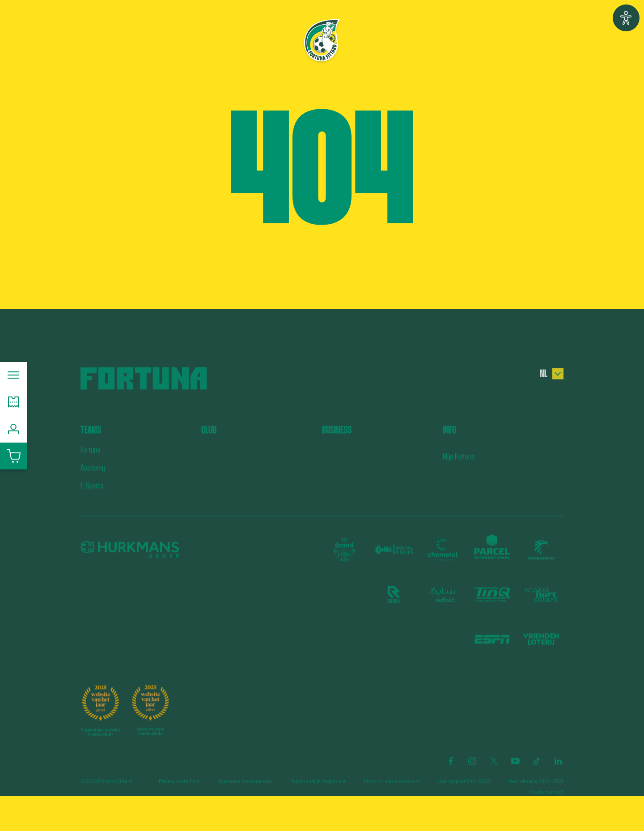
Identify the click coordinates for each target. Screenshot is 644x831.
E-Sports (92, 512)
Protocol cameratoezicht (392, 807)
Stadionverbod (546, 818)
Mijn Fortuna (459, 483)
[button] (626, 18)
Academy (93, 494)
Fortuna (90, 476)
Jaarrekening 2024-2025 (536, 807)
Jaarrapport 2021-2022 (464, 807)
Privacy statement (179, 807)
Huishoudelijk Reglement (318, 807)
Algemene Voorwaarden (245, 807)
